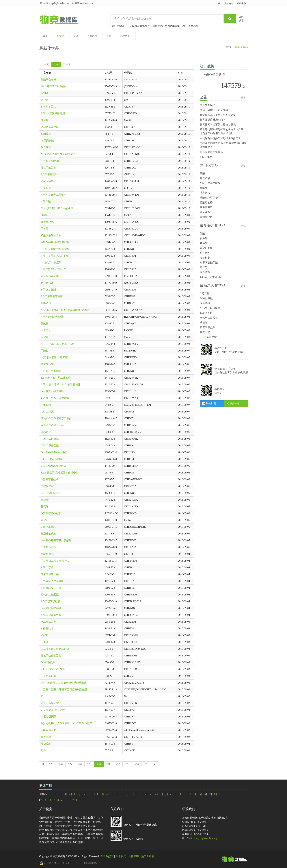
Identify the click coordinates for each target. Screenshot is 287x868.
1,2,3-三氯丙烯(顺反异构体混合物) (60, 473)
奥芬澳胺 (205, 212)
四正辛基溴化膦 (50, 276)
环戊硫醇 (46, 744)
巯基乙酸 (193, 26)
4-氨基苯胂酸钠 (50, 479)
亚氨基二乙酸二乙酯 (52, 425)
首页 (45, 36)
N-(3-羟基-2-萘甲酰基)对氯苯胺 (58, 154)
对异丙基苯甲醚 (50, 127)
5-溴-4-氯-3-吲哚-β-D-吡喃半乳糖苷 (61, 385)
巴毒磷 (45, 642)
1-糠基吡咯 (47, 629)
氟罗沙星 (46, 737)
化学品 (60, 36)
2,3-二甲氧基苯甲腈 (52, 296)
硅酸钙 (45, 215)
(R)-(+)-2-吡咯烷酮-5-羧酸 (55, 249)
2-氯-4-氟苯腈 (49, 730)
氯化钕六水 (47, 283)
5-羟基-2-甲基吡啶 (51, 371)
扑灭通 (45, 507)
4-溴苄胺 (46, 202)
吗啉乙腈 (46, 303)
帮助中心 (241, 3)
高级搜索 (241, 19)
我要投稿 (209, 403)
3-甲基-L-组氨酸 (50, 161)
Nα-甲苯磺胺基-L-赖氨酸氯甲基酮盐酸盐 (64, 683)
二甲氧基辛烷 (49, 547)
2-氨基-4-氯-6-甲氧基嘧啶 (55, 242)
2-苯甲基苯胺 (48, 527)
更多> (244, 98)
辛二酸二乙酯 (49, 622)
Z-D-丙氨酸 (206, 157)
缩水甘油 (158, 26)
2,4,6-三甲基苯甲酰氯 (53, 669)
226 (61, 764)
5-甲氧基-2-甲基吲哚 (52, 581)
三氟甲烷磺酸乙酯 (51, 656)
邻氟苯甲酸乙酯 (50, 574)
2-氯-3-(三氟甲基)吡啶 (53, 113)
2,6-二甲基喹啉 (49, 174)
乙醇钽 (45, 635)
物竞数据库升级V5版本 (213, 120)
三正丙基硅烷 (49, 676)
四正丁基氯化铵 (50, 703)
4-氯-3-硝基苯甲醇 (51, 615)
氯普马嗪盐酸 (208, 327)
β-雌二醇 (205, 294)
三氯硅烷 (46, 188)
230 (56, 64)
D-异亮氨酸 (47, 141)
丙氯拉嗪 (46, 405)
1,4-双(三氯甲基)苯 (210, 277)
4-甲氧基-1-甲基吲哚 (52, 391)
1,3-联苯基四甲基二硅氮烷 (56, 378)
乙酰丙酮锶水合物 (51, 235)
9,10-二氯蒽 (47, 412)
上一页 (45, 64)
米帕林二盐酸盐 (209, 318)
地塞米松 (205, 193)
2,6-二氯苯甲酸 (208, 337)
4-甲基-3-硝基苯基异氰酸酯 (56, 540)
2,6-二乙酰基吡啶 (51, 493)
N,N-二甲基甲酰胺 (210, 183)
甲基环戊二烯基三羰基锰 (55, 561)
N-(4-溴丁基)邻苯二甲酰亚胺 (57, 208)
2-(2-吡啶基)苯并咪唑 (53, 710)
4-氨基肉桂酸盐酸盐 (52, 317)
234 (137, 764)
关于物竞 (121, 856)
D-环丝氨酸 (206, 298)
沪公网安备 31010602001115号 (59, 863)
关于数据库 (107, 856)
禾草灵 (45, 229)
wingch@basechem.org (59, 3)
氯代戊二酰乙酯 (50, 595)
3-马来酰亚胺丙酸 (51, 608)
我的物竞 (229, 3)
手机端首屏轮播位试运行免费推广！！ (222, 138)
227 (70, 764)
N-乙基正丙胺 (49, 717)
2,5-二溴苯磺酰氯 (51, 601)
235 (146, 764)
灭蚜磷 (45, 93)
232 (118, 764)
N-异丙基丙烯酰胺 (140, 26)
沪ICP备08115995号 (90, 863)
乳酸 (202, 234)
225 (51, 764)
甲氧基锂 (46, 330)
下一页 (67, 64)
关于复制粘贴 (208, 105)
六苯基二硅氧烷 (50, 439)
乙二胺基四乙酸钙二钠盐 (55, 649)
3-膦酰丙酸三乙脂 (51, 588)
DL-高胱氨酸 (48, 662)
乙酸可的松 (206, 202)
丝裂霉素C (206, 207)
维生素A (205, 253)
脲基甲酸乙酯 (49, 168)
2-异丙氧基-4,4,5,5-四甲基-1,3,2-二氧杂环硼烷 (66, 723)
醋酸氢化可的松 (209, 198)
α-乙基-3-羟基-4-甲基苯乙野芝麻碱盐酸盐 (64, 690)
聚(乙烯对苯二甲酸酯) (53, 86)
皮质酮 (204, 238)
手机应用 (92, 36)
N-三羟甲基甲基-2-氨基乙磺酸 (58, 344)
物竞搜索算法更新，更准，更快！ (219, 115)
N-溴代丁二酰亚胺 (51, 263)
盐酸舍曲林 (47, 554)
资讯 (76, 36)
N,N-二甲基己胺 (50, 446)
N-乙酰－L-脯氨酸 (210, 308)
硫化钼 (45, 337)
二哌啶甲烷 (47, 486)
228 (80, 764)
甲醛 (202, 174)
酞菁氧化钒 (47, 222)
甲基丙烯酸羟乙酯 (175, 26)
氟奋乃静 (205, 332)
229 (89, 764)
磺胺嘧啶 (205, 272)
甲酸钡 (45, 351)
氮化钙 (45, 520)
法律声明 (134, 856)
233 (127, 764)
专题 (109, 36)
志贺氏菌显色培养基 (211, 152)
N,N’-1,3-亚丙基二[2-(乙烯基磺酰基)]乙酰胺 (65, 310)
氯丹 (43, 751)
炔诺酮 (204, 243)
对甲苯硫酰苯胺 (209, 263)
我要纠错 (233, 403)
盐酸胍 (204, 188)
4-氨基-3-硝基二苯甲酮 (54, 195)
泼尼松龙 (205, 258)
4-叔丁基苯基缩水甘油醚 (55, 256)
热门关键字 (148, 856)
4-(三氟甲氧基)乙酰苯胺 (54, 357)
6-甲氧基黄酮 (48, 290)
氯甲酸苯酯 (47, 364)
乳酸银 (45, 324)
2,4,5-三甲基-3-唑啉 (52, 459)
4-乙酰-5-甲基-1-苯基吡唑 (55, 398)
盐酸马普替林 (49, 80)
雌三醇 (204, 267)
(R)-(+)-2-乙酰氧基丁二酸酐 (56, 418)
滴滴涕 (204, 323)
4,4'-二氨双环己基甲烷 (53, 269)
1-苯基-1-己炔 (49, 107)
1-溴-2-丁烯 (47, 568)
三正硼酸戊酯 (49, 534)
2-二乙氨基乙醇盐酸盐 (53, 466)
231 (108, 764)
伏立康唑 (46, 147)
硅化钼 (45, 120)
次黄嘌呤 (205, 303)
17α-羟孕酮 (206, 313)
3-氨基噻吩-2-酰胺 (51, 513)
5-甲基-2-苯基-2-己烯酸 (54, 452)
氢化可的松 (206, 248)
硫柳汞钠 (46, 432)
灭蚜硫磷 (46, 134)
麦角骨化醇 (206, 217)
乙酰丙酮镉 (47, 181)
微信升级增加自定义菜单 (214, 110)
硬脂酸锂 (46, 500)
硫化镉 (45, 100)
